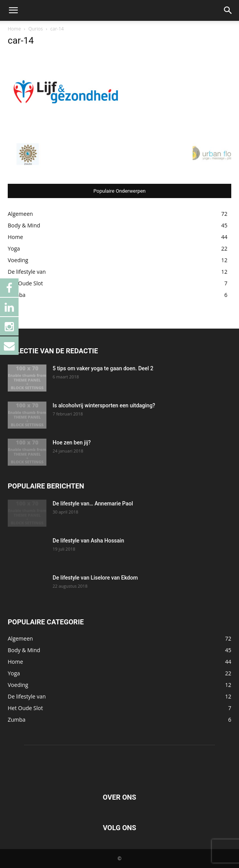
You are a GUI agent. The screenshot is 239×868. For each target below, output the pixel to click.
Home (14, 29)
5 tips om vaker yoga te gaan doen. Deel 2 (103, 368)
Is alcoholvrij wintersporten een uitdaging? (104, 405)
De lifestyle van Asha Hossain (88, 541)
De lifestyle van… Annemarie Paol (93, 504)
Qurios (36, 29)
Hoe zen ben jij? (72, 442)
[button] (13, 10)
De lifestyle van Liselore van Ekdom (95, 578)
